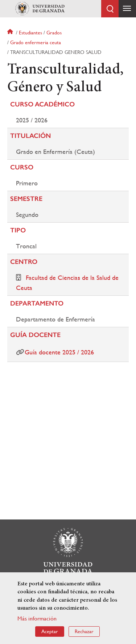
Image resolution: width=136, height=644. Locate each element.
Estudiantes (30, 33)
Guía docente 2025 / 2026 (59, 352)
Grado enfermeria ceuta (36, 42)
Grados (54, 33)
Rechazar (84, 632)
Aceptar (50, 632)
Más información (37, 619)
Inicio (11, 33)
